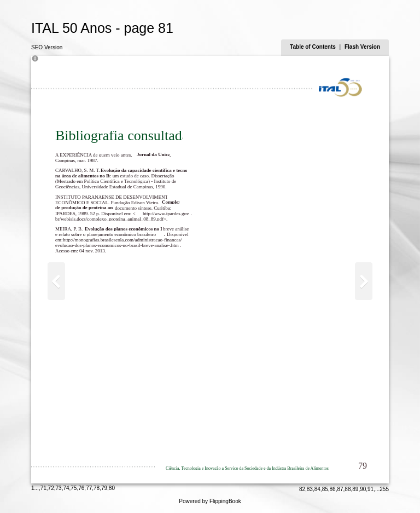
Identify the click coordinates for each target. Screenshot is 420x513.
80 (112, 488)
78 (97, 488)
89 (355, 489)
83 (310, 489)
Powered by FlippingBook (210, 501)
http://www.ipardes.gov (166, 214)
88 (348, 489)
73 (59, 488)
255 (384, 489)
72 (51, 488)
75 (74, 488)
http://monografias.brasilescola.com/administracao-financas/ (122, 240)
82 (302, 489)
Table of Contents (313, 47)
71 (43, 488)
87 (340, 489)
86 (333, 489)
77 (89, 488)
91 (371, 489)
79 (104, 488)
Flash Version (362, 47)
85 (325, 489)
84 (317, 489)
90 (363, 489)
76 (81, 488)
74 (66, 488)
